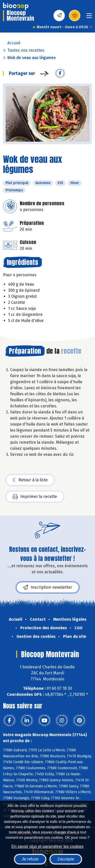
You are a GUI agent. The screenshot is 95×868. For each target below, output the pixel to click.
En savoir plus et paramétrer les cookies (48, 846)
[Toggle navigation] (89, 17)
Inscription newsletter (48, 587)
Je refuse (30, 859)
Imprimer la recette (35, 497)
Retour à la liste (30, 480)
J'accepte (66, 859)
